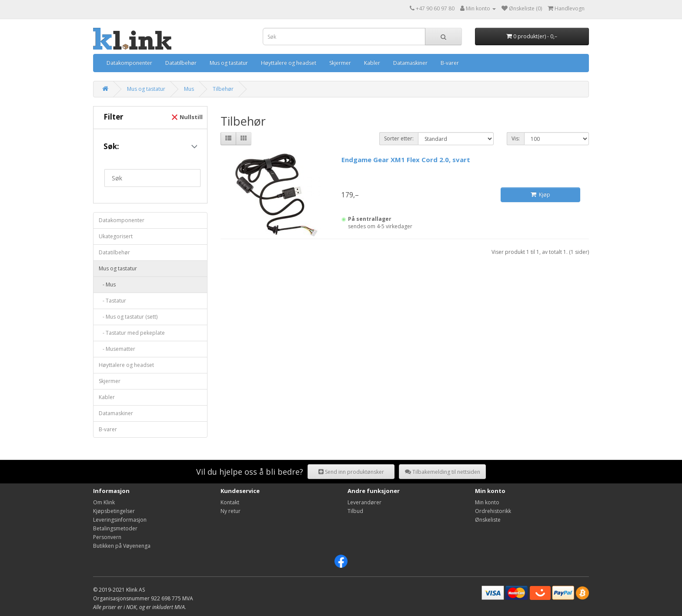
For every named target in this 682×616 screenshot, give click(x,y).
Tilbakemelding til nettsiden (443, 472)
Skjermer (340, 63)
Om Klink (104, 502)
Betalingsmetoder (115, 528)
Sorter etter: (399, 138)
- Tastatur (112, 301)
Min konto (487, 502)
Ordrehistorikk (493, 511)
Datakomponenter (129, 63)
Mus (189, 89)
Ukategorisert (116, 236)
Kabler (372, 63)
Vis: (516, 138)
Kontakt (230, 502)
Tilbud (355, 511)
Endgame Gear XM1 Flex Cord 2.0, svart (406, 160)
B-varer (450, 63)
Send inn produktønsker (351, 472)
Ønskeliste (488, 520)
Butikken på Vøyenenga (122, 546)
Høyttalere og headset (289, 63)
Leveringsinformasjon (120, 520)
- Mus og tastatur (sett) (128, 317)
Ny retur (231, 511)
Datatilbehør (181, 63)
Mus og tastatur (229, 63)
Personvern (107, 537)
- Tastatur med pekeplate (132, 333)
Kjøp (540, 195)
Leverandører (364, 502)
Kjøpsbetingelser (114, 511)
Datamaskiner (410, 63)
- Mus (107, 285)
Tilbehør (223, 89)
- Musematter (117, 349)
